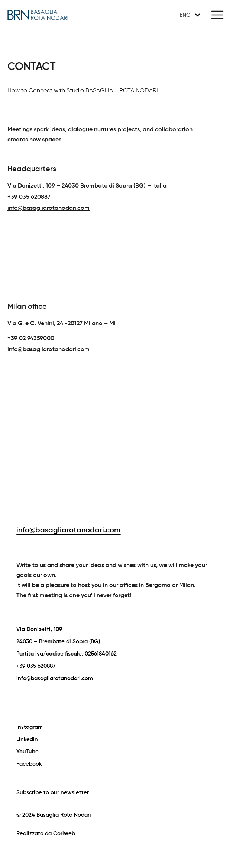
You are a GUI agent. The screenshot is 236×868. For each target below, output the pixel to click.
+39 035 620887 (29, 197)
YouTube (28, 752)
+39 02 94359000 (31, 339)
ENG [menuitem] (185, 15)
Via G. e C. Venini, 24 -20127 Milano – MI (62, 324)
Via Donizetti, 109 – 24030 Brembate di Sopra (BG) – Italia (87, 186)
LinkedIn (27, 739)
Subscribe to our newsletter (53, 793)
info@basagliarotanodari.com (68, 531)
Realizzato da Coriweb (46, 834)
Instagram (30, 727)
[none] (188, 15)
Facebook (29, 764)
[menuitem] (188, 15)
